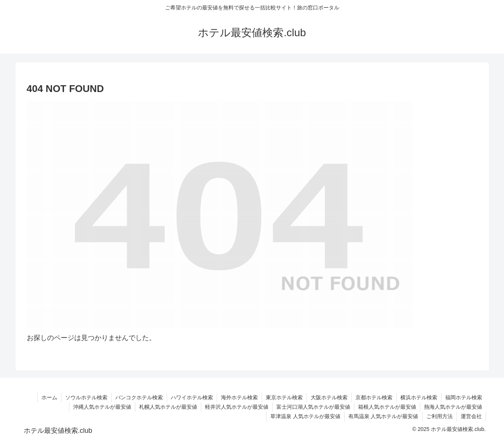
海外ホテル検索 (239, 397)
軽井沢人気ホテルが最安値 (237, 407)
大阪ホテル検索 (329, 397)
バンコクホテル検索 (139, 397)
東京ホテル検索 (284, 397)
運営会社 (471, 416)
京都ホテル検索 (374, 397)
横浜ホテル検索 (419, 397)
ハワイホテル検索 (192, 397)
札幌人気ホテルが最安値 (168, 407)
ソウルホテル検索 (86, 397)
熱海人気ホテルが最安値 (453, 407)
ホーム (49, 397)
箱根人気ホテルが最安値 (387, 407)
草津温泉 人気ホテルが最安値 (305, 416)
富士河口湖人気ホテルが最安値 (313, 407)
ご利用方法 (440, 416)
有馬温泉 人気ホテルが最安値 (383, 416)
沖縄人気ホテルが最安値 (102, 407)
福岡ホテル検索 (464, 397)
